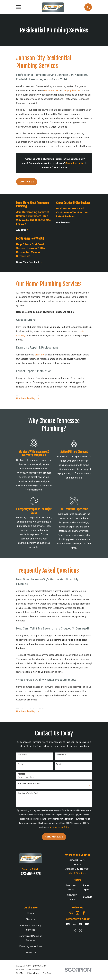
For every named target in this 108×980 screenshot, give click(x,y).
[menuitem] (20, 974)
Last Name (61, 755)
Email (59, 765)
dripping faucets (72, 91)
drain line (39, 355)
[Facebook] (84, 914)
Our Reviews (64, 223)
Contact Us (27, 182)
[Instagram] (77, 914)
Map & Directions (77, 874)
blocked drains (52, 91)
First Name (22, 755)
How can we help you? (28, 794)
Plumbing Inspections (31, 947)
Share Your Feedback (29, 262)
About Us (22, 230)
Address (21, 775)
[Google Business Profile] (71, 914)
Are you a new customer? (29, 784)
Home (31, 914)
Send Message (54, 837)
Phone (20, 765)
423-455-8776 (31, 875)
